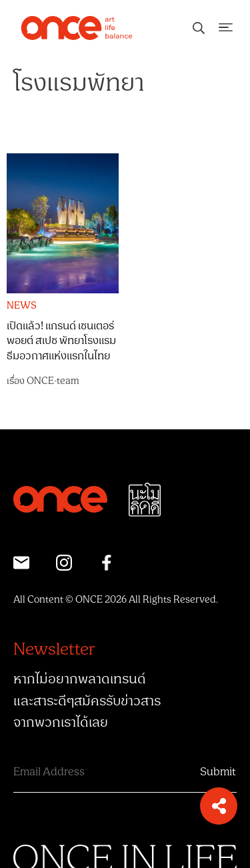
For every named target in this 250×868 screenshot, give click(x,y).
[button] (219, 806)
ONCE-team (53, 381)
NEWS (22, 306)
